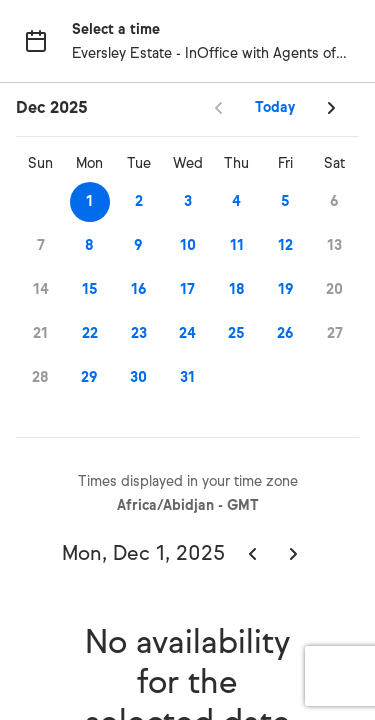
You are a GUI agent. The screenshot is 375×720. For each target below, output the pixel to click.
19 (286, 289)
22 (90, 333)
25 (236, 333)
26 (285, 333)
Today (275, 107)
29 (89, 377)
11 (237, 245)
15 (90, 289)
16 (139, 289)
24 (187, 333)
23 (139, 333)
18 (237, 289)
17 (187, 289)
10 (188, 245)
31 (187, 377)
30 (138, 377)
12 (285, 245)
